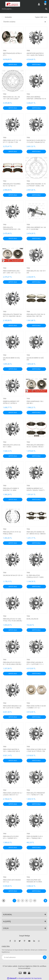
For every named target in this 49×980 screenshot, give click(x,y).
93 (35, 901)
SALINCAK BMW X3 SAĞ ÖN (35, 359)
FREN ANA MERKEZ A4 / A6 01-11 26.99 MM (36, 228)
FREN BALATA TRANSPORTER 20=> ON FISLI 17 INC (12, 228)
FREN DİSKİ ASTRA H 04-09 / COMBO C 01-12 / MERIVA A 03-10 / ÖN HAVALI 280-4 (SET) (36, 707)
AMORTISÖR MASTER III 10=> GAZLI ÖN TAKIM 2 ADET (35, 54)
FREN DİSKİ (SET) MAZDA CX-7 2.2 (12, 881)
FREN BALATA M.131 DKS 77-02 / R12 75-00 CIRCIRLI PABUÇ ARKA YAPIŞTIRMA (13, 620)
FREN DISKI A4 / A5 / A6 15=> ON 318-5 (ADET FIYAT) (11, 98)
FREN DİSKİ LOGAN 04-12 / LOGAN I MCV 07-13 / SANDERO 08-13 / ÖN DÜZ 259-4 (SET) (13, 794)
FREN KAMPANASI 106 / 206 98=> (35, 402)
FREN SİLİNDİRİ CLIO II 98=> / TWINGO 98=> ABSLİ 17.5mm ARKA (35, 837)
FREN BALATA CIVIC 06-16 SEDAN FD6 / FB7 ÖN (36, 315)
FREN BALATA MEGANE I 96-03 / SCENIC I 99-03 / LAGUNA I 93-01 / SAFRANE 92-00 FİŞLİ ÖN (35, 446)
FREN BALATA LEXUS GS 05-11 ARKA (12, 446)
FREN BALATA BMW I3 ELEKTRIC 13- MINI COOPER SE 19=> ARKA (11, 489)
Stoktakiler (8, 17)
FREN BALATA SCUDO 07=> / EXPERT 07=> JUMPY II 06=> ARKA (11, 837)
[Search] (24, 9)
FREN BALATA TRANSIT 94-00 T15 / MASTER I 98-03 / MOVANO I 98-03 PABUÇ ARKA (13, 315)
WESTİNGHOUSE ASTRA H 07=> (12, 54)
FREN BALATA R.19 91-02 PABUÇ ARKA (12, 533)
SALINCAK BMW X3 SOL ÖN (11, 359)
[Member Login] (39, 4)
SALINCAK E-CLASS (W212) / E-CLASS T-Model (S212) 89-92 (36, 141)
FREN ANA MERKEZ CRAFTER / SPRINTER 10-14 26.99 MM (36, 98)
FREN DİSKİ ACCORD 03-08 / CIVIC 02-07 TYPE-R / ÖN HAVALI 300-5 (36, 750)
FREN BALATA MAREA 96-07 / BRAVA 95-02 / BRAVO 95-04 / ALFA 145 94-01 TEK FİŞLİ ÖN (36, 533)
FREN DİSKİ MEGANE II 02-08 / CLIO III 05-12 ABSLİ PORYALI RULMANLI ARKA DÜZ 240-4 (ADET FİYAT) (12, 707)
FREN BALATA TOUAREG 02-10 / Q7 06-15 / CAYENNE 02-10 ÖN (12, 185)
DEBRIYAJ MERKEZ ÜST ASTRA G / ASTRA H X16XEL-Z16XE (11, 402)
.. (31, 901)
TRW (5, 51)
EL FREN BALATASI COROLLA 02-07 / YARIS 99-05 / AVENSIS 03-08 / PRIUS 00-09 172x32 (35, 576)
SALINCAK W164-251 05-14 (13, 575)
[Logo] (13, 4)
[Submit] (45, 957)
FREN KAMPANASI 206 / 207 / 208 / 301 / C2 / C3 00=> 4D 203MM (12, 272)
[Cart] (45, 4)
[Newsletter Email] (24, 957)
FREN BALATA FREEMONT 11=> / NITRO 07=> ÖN (36, 794)
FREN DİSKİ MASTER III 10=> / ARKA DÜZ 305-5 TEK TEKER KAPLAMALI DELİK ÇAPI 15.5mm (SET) (12, 750)
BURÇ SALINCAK (32, 619)
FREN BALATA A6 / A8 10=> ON (36, 272)
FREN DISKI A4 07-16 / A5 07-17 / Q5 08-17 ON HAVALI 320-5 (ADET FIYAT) (13, 141)
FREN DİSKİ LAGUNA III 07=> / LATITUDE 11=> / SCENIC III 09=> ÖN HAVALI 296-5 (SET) (35, 663)
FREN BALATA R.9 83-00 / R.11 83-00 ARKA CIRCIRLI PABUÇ (12, 663)
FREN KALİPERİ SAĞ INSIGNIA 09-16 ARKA (34, 881)
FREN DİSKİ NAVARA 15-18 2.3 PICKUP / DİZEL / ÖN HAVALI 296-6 (36, 185)
